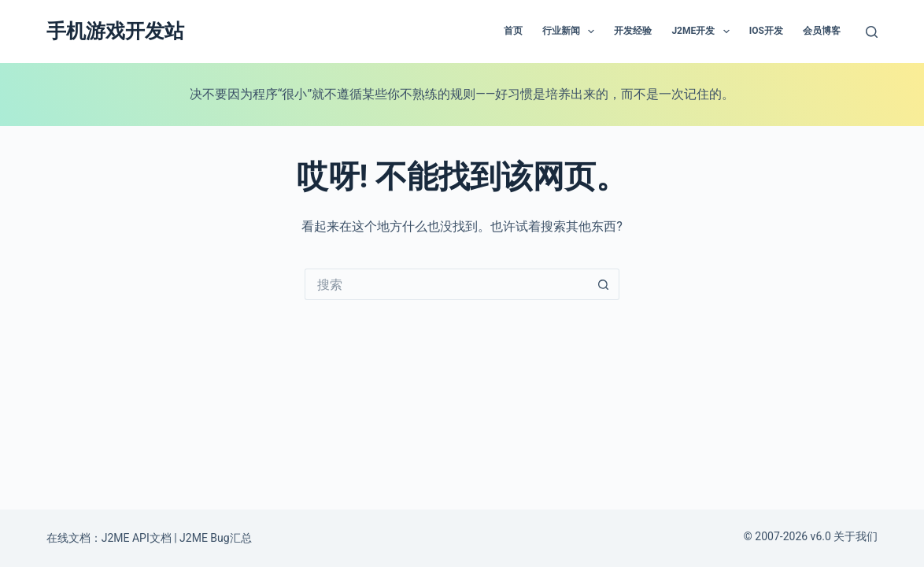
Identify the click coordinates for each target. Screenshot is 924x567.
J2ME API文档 (137, 538)
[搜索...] (446, 284)
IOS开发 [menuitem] (766, 31)
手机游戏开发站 (115, 31)
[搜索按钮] (604, 284)
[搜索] (872, 32)
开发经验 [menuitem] (633, 31)
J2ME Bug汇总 (216, 538)
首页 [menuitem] (513, 31)
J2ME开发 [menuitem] (703, 31)
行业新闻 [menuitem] (571, 31)
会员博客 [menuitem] (822, 31)
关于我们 (856, 536)
